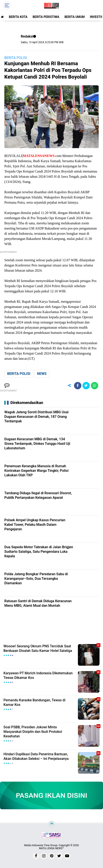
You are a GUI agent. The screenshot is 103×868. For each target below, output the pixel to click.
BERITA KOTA (18, 17)
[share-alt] (69, 386)
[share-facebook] (78, 386)
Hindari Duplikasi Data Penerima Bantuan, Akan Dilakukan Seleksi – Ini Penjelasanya (36, 756)
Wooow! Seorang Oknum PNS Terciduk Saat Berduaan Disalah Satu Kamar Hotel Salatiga (38, 648)
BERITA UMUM (75, 17)
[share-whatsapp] (95, 386)
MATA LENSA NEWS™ (51, 848)
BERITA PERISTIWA (46, 17)
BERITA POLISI (16, 58)
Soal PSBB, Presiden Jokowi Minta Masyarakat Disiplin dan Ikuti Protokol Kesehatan (33, 732)
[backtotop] (51, 824)
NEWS (42, 374)
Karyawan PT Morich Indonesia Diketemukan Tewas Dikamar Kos (38, 675)
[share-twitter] (86, 386)
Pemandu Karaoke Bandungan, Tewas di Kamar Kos (34, 702)
